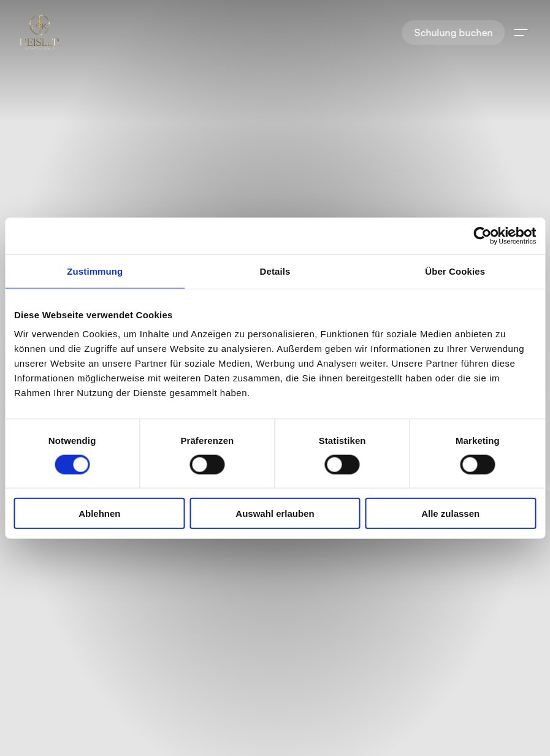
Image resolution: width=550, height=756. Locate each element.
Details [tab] (275, 271)
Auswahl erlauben (275, 514)
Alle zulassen (450, 514)
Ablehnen (99, 514)
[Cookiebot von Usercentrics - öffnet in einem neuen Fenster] (482, 235)
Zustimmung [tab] (95, 271)
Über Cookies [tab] (455, 271)
